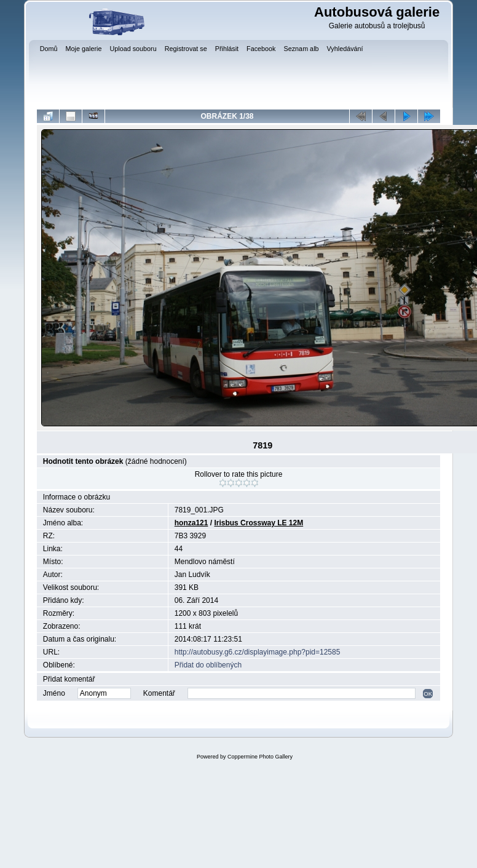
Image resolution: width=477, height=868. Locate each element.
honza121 (191, 523)
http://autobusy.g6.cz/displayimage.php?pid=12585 (258, 652)
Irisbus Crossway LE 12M (258, 523)
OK (428, 694)
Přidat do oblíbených (208, 665)
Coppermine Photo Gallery (260, 757)
